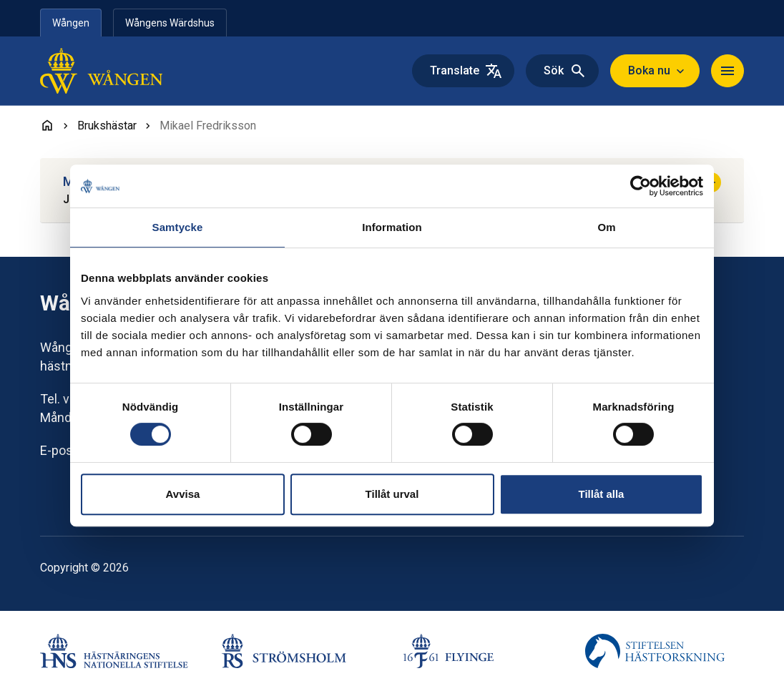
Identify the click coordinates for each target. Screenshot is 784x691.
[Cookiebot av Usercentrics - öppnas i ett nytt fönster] (641, 186)
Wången (71, 23)
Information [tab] (392, 227)
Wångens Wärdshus (170, 23)
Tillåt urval (392, 494)
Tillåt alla (602, 494)
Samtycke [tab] (178, 227)
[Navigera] (727, 71)
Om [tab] (606, 227)
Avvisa (183, 494)
